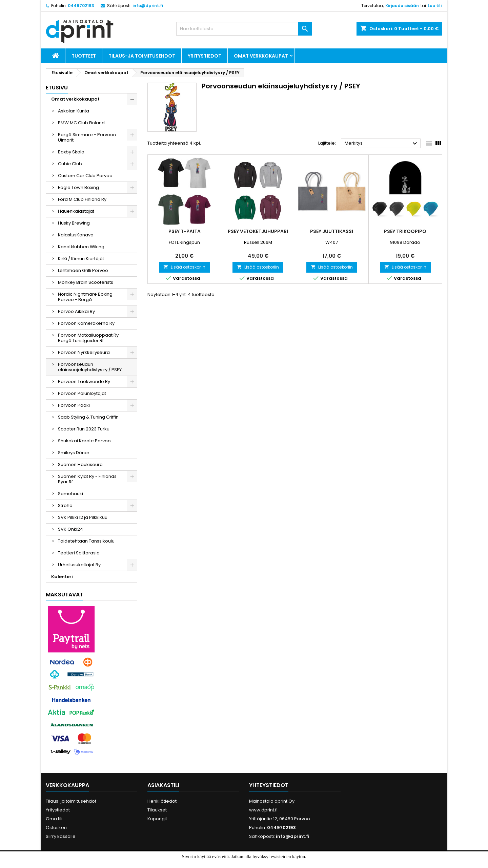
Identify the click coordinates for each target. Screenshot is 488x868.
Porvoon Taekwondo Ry (84, 382)
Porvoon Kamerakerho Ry (86, 323)
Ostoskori (56, 828)
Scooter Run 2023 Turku (84, 429)
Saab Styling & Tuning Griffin (88, 417)
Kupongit (157, 819)
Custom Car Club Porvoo (85, 176)
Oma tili (54, 819)
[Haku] (244, 29)
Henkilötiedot (162, 801)
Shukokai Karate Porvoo (84, 441)
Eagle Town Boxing (78, 187)
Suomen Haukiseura (80, 464)
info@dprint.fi (148, 6)
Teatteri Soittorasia (79, 553)
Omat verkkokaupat (261, 56)
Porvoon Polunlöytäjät (82, 393)
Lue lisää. (260, 864)
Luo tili (435, 6)
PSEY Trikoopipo (405, 231)
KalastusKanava (76, 235)
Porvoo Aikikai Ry (76, 311)
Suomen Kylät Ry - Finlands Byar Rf (87, 479)
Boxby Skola (71, 152)
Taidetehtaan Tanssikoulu (86, 541)
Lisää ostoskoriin (184, 267)
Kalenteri (62, 577)
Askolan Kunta (74, 111)
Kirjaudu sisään (402, 6)
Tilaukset (157, 810)
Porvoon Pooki (74, 405)
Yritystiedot (205, 56)
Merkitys (382, 144)
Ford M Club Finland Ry (82, 199)
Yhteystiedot (269, 785)
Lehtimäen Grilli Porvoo (83, 270)
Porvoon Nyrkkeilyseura (84, 352)
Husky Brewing (74, 223)
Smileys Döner (74, 453)
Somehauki (70, 494)
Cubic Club (70, 164)
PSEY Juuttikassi (332, 231)
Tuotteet (84, 56)
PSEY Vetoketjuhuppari (258, 231)
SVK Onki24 (70, 529)
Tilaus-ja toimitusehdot (142, 56)
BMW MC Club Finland (81, 123)
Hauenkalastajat (76, 211)
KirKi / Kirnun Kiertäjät (81, 259)
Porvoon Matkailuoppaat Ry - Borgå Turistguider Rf (90, 338)
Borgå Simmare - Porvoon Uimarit (87, 137)
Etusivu (57, 88)
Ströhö (65, 505)
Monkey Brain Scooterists (86, 282)
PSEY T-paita (185, 231)
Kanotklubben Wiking (81, 247)
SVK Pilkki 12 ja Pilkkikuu (83, 517)
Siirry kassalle (61, 836)
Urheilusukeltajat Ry (79, 565)
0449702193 (81, 6)
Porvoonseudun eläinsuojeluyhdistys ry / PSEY (90, 367)
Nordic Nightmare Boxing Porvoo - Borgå (85, 297)
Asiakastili (163, 785)
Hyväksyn (233, 864)
